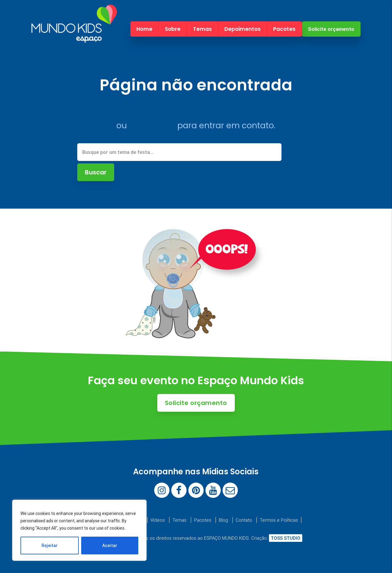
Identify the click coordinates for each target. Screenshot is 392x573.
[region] (79, 530)
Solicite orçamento (331, 29)
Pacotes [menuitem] (284, 29)
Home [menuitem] (144, 29)
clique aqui (152, 125)
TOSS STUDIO (286, 538)
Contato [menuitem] (244, 520)
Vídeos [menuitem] (158, 520)
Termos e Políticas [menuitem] (279, 520)
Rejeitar (50, 546)
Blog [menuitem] (223, 520)
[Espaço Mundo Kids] (74, 37)
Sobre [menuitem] (173, 29)
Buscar (96, 172)
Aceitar (110, 546)
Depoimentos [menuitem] (243, 29)
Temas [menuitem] (202, 29)
